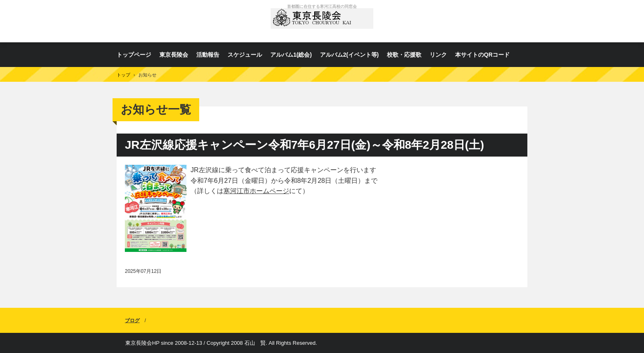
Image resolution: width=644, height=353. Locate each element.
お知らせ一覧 (156, 110)
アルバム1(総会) (291, 55)
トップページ (134, 55)
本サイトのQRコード (482, 55)
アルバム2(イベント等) (349, 55)
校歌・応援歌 (404, 55)
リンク (438, 55)
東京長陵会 (322, 21)
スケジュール (245, 55)
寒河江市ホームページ (256, 191)
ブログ (132, 321)
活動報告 (208, 55)
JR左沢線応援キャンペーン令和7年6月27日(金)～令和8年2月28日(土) (305, 145)
